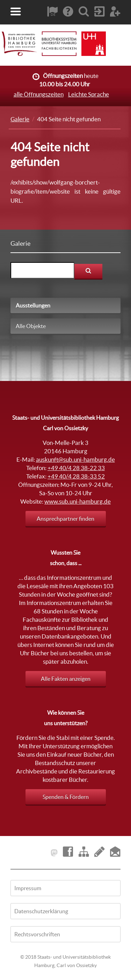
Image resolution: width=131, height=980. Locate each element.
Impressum (28, 888)
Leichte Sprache (89, 94)
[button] (16, 12)
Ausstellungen (33, 305)
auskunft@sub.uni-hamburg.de (75, 459)
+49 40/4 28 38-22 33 (76, 468)
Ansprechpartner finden (65, 519)
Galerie (20, 119)
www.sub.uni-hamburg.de (78, 501)
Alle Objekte (31, 326)
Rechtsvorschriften (37, 934)
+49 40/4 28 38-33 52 (76, 476)
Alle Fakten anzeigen (66, 679)
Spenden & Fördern (66, 797)
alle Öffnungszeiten (39, 94)
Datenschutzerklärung (41, 911)
